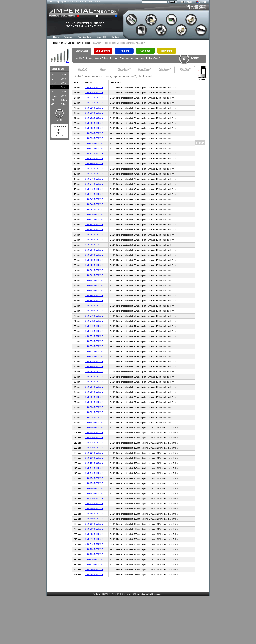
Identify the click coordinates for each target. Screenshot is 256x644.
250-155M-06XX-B (94, 522)
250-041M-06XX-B (94, 177)
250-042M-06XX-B (94, 183)
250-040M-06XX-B (94, 171)
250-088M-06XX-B (94, 439)
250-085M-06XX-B (94, 422)
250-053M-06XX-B (94, 244)
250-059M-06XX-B (94, 277)
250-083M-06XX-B (94, 411)
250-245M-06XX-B (94, 622)
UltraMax (185, 69)
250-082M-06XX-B (94, 405)
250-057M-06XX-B (94, 266)
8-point (60, 133)
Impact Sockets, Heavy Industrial (76, 43)
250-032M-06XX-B (94, 127)
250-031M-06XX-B (94, 121)
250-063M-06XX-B (94, 299)
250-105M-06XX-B (94, 466)
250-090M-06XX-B (94, 450)
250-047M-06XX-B (94, 210)
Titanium (124, 51)
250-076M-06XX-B (94, 372)
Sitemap (203, 2)
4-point (60, 130)
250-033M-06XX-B (94, 132)
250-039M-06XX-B (94, 166)
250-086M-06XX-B (94, 427)
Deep (103, 69)
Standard (83, 69)
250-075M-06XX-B (94, 366)
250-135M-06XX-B (94, 500)
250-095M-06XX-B (94, 455)
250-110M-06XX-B (94, 472)
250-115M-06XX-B (94, 477)
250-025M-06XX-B (94, 88)
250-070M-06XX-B (94, 338)
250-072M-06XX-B (94, 349)
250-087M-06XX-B (94, 433)
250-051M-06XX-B (94, 233)
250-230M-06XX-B (94, 605)
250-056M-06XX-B (94, 260)
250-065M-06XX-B (94, 311)
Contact (188, 2)
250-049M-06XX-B (94, 222)
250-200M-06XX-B (94, 572)
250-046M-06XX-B (94, 205)
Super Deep (144, 69)
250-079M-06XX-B (94, 388)
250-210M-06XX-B (94, 583)
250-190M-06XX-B (94, 561)
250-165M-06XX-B (94, 533)
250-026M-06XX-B (94, 94)
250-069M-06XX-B (94, 333)
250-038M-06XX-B (94, 160)
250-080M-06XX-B (94, 394)
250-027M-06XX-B (94, 99)
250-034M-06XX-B (94, 138)
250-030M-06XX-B (94, 116)
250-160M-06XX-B (94, 528)
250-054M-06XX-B (94, 249)
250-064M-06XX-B (94, 305)
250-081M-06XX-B (94, 400)
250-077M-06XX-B (94, 377)
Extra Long (164, 69)
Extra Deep (123, 69)
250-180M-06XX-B (94, 550)
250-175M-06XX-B (94, 544)
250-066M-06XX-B (94, 316)
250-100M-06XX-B (94, 461)
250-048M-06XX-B (94, 216)
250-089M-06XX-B (94, 444)
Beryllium (167, 51)
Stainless (145, 51)
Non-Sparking (103, 51)
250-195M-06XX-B (94, 567)
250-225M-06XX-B (94, 600)
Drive (59, 74)
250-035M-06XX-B (94, 144)
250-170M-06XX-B (94, 539)
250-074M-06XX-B (94, 361)
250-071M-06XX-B (94, 344)
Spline (59, 100)
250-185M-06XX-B (94, 555)
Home (56, 43)
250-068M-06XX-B (94, 327)
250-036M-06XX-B (94, 149)
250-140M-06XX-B (94, 505)
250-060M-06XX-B (94, 283)
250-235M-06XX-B (94, 611)
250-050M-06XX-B (94, 227)
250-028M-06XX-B (94, 105)
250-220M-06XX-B (94, 594)
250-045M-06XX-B (94, 199)
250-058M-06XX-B (94, 272)
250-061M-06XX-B (94, 288)
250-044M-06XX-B (94, 194)
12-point (60, 136)
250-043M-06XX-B (94, 188)
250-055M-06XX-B (94, 255)
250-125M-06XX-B (94, 489)
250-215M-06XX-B (94, 589)
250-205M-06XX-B (94, 578)
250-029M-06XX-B (94, 110)
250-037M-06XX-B (94, 155)
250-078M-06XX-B (94, 383)
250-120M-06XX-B (94, 483)
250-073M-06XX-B (94, 355)
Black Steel (82, 51)
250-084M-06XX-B (94, 416)
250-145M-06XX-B (94, 511)
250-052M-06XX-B (94, 238)
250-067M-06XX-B (94, 322)
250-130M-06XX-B (94, 494)
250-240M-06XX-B (94, 617)
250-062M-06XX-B (94, 294)
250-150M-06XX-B (94, 516)
